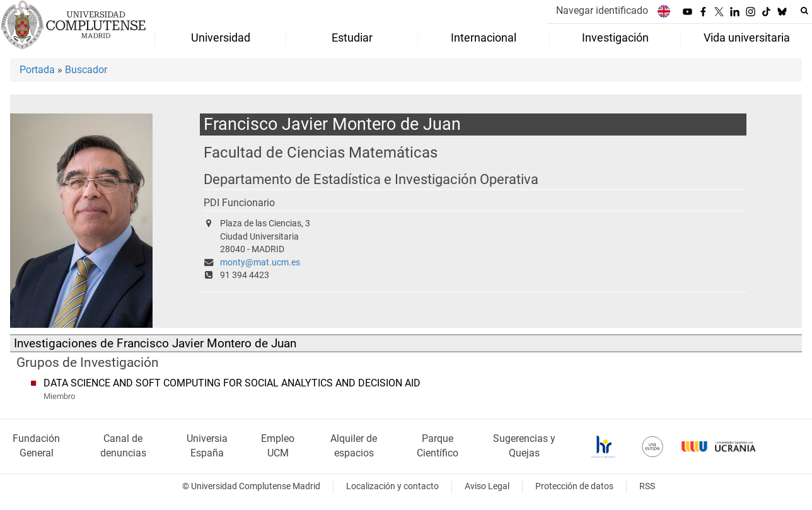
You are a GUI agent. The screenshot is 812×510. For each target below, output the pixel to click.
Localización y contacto (392, 486)
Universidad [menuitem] (221, 38)
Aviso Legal (487, 486)
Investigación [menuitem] (615, 38)
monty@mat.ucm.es (260, 263)
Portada (37, 70)
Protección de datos (574, 486)
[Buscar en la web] (804, 11)
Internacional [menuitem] (484, 38)
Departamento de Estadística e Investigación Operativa (371, 179)
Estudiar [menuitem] (352, 38)
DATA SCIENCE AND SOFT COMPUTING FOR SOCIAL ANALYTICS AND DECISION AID (232, 383)
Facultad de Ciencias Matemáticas (321, 152)
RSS (647, 486)
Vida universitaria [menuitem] (747, 38)
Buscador (86, 70)
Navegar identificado (602, 10)
